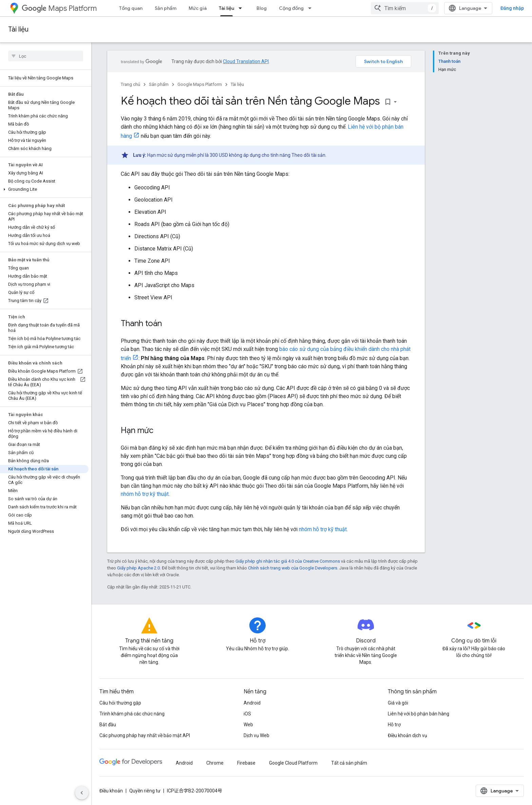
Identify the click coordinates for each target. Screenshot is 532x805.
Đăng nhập (512, 8)
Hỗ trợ (394, 725)
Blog (262, 8)
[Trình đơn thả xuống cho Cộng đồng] (312, 8)
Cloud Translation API (246, 61)
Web (248, 725)
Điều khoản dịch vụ (407, 735)
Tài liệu (18, 29)
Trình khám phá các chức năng (132, 714)
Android (252, 703)
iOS (247, 714)
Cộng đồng (291, 8)
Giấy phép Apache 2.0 (138, 568)
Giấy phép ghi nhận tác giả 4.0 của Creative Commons (288, 561)
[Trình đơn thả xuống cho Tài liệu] (242, 8)
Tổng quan (131, 8)
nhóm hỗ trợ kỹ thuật (145, 494)
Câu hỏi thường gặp (120, 703)
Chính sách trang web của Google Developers (293, 568)
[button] (44, 189)
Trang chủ (130, 84)
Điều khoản (111, 791)
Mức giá (198, 8)
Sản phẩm (166, 8)
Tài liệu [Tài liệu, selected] (226, 8)
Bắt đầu (108, 725)
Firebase (246, 763)
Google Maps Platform (200, 84)
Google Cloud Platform (293, 763)
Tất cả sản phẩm (349, 763)
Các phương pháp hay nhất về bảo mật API (145, 735)
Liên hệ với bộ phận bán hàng (419, 714)
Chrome (215, 763)
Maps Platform (59, 8)
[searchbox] (46, 56)
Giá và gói (398, 703)
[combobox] (405, 8)
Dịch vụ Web (256, 735)
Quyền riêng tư (145, 791)
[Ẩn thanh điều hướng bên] (82, 793)
